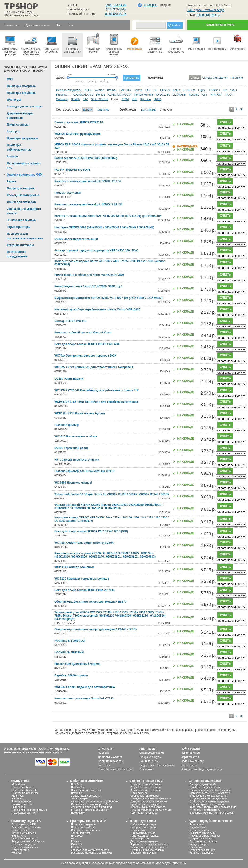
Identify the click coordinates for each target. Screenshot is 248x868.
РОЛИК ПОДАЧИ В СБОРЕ (72, 170)
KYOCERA (163, 95)
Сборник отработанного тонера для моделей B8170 (90, 602)
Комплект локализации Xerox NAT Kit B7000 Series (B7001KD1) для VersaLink (108, 216)
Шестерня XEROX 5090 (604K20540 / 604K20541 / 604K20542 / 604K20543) (104, 227)
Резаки (75, 847)
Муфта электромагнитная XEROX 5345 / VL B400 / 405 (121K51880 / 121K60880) (108, 298)
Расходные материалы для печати (92, 853)
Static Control (100, 99)
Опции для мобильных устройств (91, 804)
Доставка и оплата (110, 757)
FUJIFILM (189, 90)
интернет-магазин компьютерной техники (33, 752)
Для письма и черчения (144, 841)
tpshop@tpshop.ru (208, 15)
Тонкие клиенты (21, 801)
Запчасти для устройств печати (90, 850)
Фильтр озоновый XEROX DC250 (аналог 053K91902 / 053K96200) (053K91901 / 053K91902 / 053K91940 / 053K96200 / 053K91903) (108, 506)
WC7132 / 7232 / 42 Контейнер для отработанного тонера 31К (96, 390)
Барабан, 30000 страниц (71, 675)
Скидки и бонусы (150, 757)
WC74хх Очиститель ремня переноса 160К (84, 543)
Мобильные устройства (52, 43)
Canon (138, 90)
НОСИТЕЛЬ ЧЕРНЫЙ (69, 652)
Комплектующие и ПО (26, 821)
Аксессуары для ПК (24, 813)
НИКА (157, 99)
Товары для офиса (93, 43)
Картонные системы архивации (149, 844)
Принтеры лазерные (83, 824)
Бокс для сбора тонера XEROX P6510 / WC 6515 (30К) (91, 531)
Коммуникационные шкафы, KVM (150, 798)
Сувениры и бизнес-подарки (147, 850)
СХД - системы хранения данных (209, 801)
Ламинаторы (138, 830)
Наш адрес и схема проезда (206, 10)
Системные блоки (22, 787)
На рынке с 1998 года (19, 12)
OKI (205, 95)
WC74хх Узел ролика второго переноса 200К (85, 356)
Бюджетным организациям (157, 765)
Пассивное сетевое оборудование (210, 790)
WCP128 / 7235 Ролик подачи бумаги (80, 413)
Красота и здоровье (202, 853)
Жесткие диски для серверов (148, 807)
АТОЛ (125, 99)
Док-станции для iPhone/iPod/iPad (91, 807)
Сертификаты (190, 757)
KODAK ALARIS (83, 95)
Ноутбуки (77, 784)
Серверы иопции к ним (155, 43)
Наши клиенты (149, 761)
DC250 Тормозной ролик (71, 448)
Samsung (62, 99)
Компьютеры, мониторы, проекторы (10, 44)
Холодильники (198, 827)
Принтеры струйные (83, 827)
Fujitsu (202, 90)
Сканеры (76, 844)
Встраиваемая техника (203, 841)
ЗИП (135, 99)
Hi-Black (215, 90)
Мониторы (18, 796)
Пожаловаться (190, 753)
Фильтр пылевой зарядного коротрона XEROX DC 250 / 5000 (96, 251)
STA (85, 99)
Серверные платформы (145, 796)
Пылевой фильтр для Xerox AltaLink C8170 (84, 471)
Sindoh (75, 99)
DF (155, 90)
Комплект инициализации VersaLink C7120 (84, 699)
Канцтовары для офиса (144, 836)
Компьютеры (20, 781)
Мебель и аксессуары (143, 824)
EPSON (165, 90)
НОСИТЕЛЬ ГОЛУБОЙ (70, 641)
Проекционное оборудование (29, 810)
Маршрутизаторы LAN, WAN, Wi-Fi (210, 793)
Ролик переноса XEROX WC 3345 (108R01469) (86, 158)
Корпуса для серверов (144, 813)
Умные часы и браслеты (86, 796)
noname (194, 95)
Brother (112, 90)
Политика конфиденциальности (202, 769)
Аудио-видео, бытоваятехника (114, 44)
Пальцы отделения (68, 193)
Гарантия (104, 765)
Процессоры (19, 830)
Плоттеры (77, 836)
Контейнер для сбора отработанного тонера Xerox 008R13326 (97, 309)
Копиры (76, 841)
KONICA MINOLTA (120, 95)
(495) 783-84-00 (116, 5)
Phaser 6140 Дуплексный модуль (77, 664)
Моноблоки (18, 784)
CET (148, 90)
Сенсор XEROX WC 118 (70, 321)
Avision (100, 90)
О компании (106, 749)
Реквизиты (146, 769)
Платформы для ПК (24, 824)
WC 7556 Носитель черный (73, 483)
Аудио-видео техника (202, 850)
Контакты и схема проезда (115, 769)
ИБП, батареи (197, 41)
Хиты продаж (148, 749)
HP (225, 90)
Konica (101, 95)
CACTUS (125, 90)
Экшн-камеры (79, 798)
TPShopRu (150, 5)
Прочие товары (217, 41)
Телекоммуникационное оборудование (213, 807)
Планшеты (77, 787)
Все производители (69, 90)
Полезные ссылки (192, 761)
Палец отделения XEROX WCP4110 (79, 122)
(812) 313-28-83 (116, 9)
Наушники (77, 793)
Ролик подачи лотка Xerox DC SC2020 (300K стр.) (88, 286)
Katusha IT (63, 95)
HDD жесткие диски (24, 844)
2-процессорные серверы (146, 787)
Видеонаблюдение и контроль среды (212, 813)
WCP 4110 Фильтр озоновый (74, 567)
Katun (233, 90)
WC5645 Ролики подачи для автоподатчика (85, 687)
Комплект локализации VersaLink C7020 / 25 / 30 (88, 181)
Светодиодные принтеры (86, 830)
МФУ (74, 839)
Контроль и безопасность (205, 810)
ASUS (88, 90)
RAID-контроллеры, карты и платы (151, 810)
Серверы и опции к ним (146, 781)
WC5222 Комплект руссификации (78, 134)
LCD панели (19, 807)
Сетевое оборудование (176, 43)
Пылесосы (196, 847)
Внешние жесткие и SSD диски (90, 810)
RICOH (229, 95)
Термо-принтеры (81, 833)
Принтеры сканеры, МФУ (72, 43)
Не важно (237, 78)
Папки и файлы (140, 839)
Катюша (146, 99)
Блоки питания (21, 850)
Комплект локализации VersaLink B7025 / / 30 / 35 (88, 204)
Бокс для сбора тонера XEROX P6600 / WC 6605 (87, 344)
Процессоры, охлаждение (146, 804)
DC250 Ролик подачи (69, 379)
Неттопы (17, 798)
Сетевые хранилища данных (207, 804)
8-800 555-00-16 (116, 14)
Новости (103, 753)
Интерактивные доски (143, 827)
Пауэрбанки (78, 813)
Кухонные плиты (200, 830)
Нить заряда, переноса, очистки (77, 460)
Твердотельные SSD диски (28, 841)
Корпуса (17, 853)
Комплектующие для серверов (149, 801)
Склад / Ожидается (215, 78)
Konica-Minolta (144, 95)
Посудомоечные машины (205, 836)
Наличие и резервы (111, 761)
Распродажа (134, 41)
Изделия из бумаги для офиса (148, 847)
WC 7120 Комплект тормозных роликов (82, 579)
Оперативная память (24, 839)
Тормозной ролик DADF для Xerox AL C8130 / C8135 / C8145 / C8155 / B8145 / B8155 (112, 494)
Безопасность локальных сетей (208, 796)
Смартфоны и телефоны (86, 790)
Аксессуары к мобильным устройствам (94, 801)
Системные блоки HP (25, 790)
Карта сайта (189, 765)
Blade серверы (139, 793)
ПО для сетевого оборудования (209, 798)
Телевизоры (197, 824)
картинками (149, 110)
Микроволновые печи (202, 833)
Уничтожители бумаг (143, 833)
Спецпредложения (152, 753)
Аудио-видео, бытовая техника (211, 821)
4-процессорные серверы (146, 790)
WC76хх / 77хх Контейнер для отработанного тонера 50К (94, 367)
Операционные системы (26, 827)
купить (225, 122)
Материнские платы (24, 833)
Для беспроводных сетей (205, 787)
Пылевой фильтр (66, 425)
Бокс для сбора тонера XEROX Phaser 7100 (84, 590)
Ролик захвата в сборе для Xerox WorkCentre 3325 (89, 275)
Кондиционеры (199, 844)
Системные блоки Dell (25, 793)
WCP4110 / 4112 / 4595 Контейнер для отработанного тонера (96, 402)
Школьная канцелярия (144, 853)
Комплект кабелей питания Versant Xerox (83, 333)
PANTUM (216, 95)
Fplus (176, 90)
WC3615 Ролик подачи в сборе (76, 436)
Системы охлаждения (25, 847)
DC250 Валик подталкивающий (76, 239)
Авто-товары (238, 41)
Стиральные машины (202, 839)
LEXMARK (179, 95)
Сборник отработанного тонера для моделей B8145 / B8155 (96, 629)
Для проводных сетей (203, 784)
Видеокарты (19, 836)
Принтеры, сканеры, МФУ (88, 821)
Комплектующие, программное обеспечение (31, 44)
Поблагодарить (191, 749)
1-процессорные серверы (146, 784)
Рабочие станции (22, 804)
